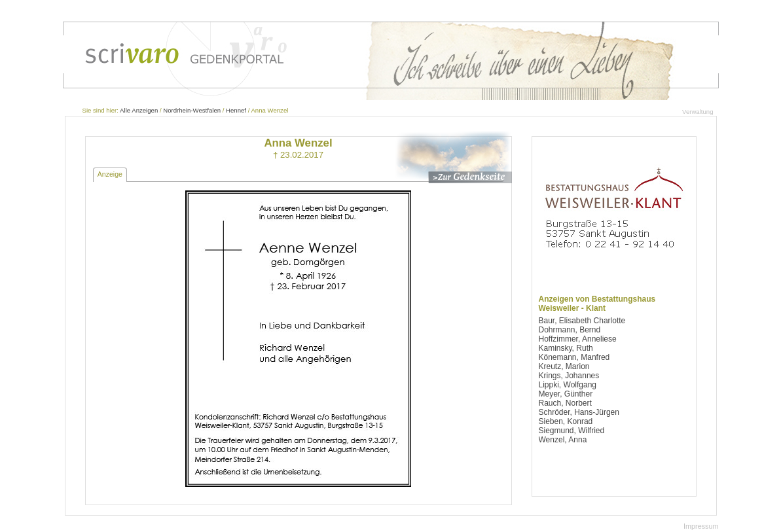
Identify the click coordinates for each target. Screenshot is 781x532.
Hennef (236, 110)
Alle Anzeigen (139, 110)
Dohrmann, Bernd (570, 330)
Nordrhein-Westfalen (192, 110)
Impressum (701, 526)
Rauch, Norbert (565, 403)
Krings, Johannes (569, 376)
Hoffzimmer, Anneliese (578, 339)
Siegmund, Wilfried (572, 431)
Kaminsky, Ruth (566, 348)
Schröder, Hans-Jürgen (579, 412)
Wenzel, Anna (563, 440)
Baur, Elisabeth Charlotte (582, 321)
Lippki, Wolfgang (568, 385)
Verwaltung (698, 112)
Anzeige (110, 174)
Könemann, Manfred (574, 357)
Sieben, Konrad (566, 421)
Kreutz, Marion (564, 366)
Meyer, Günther (566, 394)
